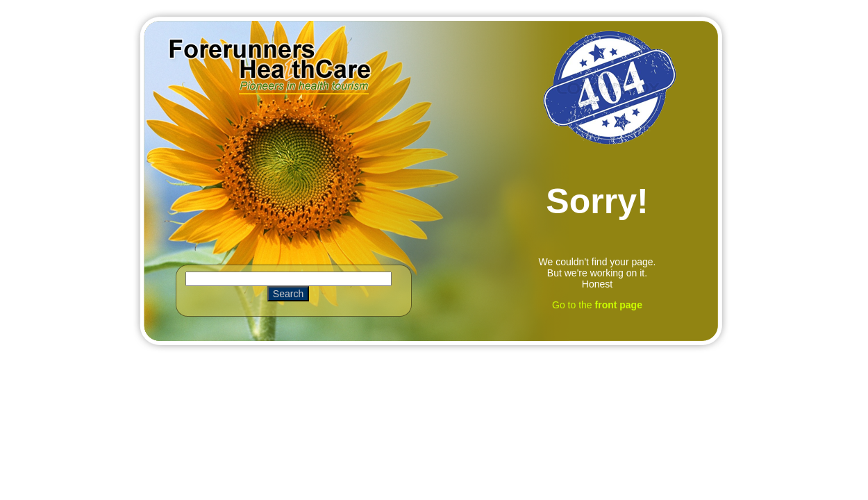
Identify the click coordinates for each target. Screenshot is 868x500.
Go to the (597, 305)
